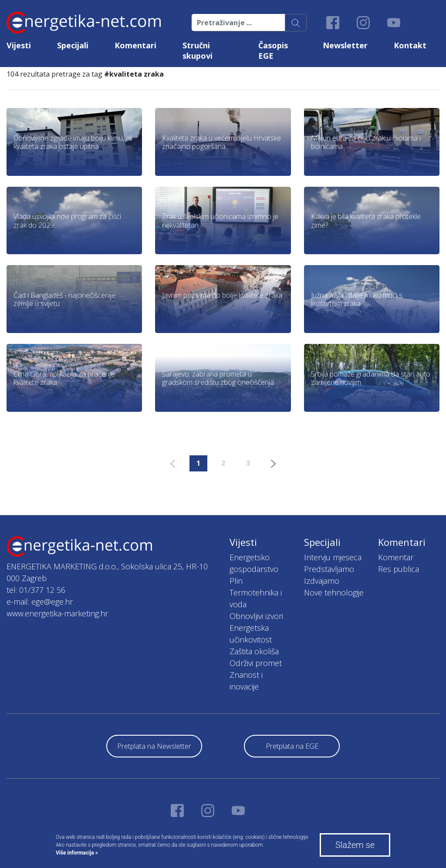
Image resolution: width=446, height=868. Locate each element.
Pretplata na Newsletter (154, 746)
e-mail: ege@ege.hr (40, 602)
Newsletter (345, 45)
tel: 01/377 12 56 (36, 590)
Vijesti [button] (19, 45)
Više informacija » (77, 853)
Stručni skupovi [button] (198, 50)
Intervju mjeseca (333, 557)
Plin (236, 581)
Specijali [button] (73, 45)
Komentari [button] (135, 45)
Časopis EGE (273, 50)
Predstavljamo (329, 569)
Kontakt (410, 45)
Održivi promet (256, 663)
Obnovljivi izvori (256, 616)
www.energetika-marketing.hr (57, 613)
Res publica (399, 569)
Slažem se (355, 845)
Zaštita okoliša (254, 651)
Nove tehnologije (334, 592)
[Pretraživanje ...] (238, 23)
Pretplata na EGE (292, 746)
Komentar (396, 557)
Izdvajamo (322, 581)
